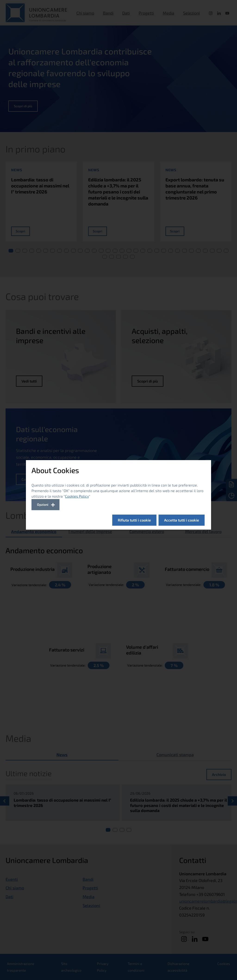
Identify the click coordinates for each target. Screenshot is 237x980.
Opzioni (43, 504)
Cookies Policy (77, 496)
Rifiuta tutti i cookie (134, 520)
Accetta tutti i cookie (182, 520)
